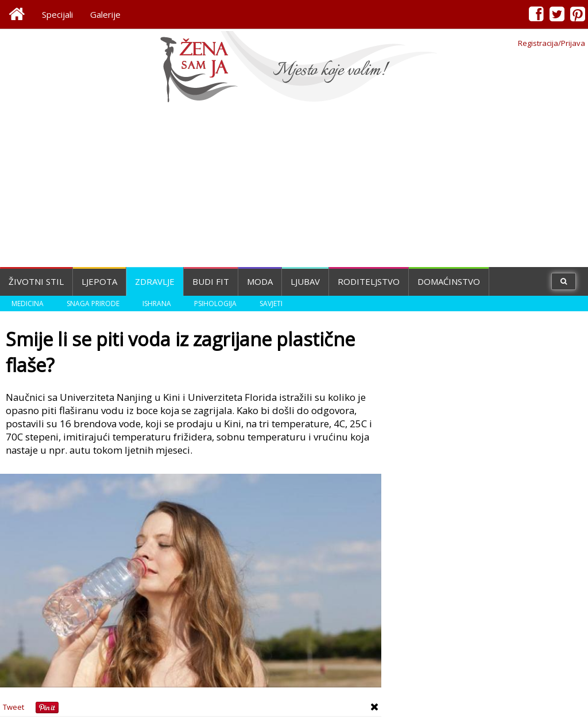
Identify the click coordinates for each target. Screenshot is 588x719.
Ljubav (305, 281)
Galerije (105, 14)
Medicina (28, 304)
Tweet (13, 707)
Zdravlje (155, 281)
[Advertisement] (294, 187)
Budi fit (211, 281)
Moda (260, 281)
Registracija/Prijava (552, 43)
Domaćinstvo (449, 281)
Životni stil (36, 281)
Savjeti (271, 304)
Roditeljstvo (369, 281)
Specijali (57, 14)
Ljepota (99, 281)
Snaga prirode (93, 304)
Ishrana (157, 304)
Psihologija (215, 304)
